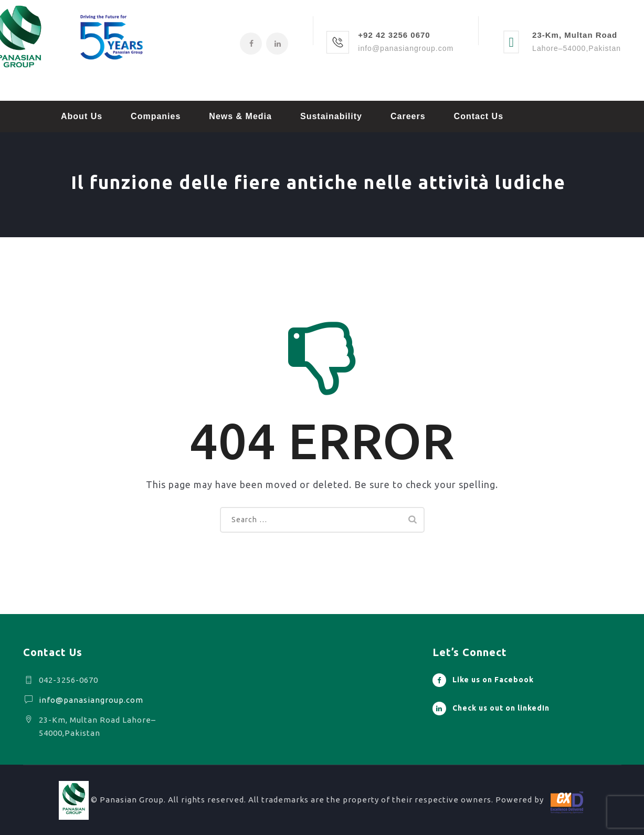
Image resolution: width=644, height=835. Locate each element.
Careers (408, 116)
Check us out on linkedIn (501, 708)
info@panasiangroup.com (91, 700)
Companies (156, 116)
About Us (82, 116)
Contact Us (479, 116)
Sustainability (331, 116)
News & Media (240, 116)
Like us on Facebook (493, 680)
